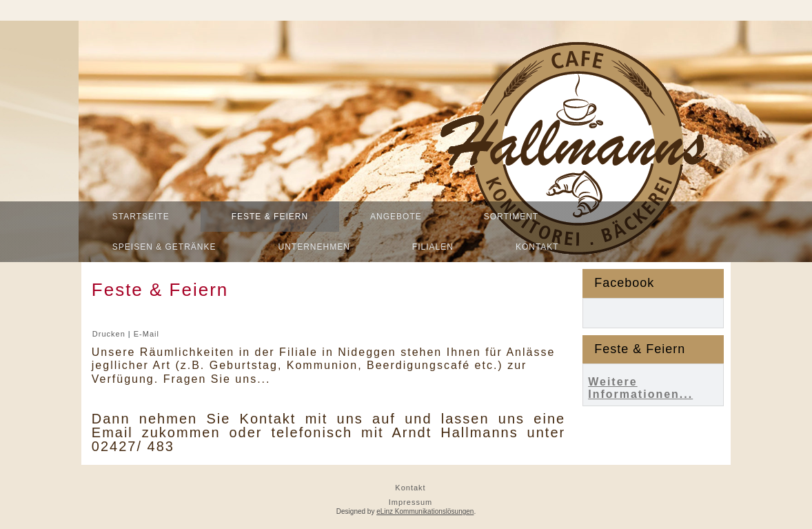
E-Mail (146, 334)
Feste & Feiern (270, 217)
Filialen (433, 247)
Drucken (110, 334)
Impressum (410, 502)
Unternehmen (314, 247)
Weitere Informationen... (640, 388)
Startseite (141, 217)
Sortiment (511, 217)
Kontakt (537, 247)
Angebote (396, 217)
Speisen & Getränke (164, 247)
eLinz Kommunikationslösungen (425, 511)
